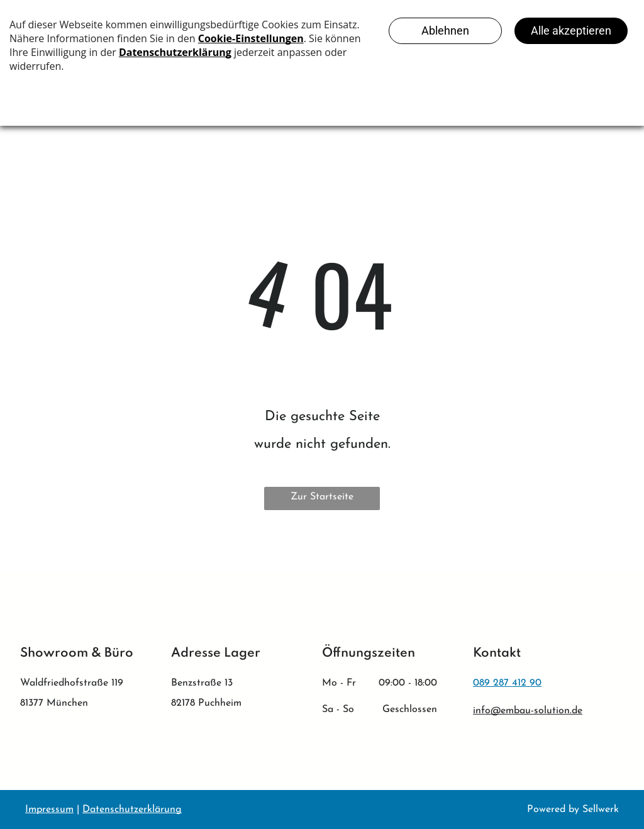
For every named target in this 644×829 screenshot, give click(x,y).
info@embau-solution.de (528, 711)
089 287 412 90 (507, 683)
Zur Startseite (322, 497)
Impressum (49, 810)
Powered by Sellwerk (573, 810)
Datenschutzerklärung (132, 810)
